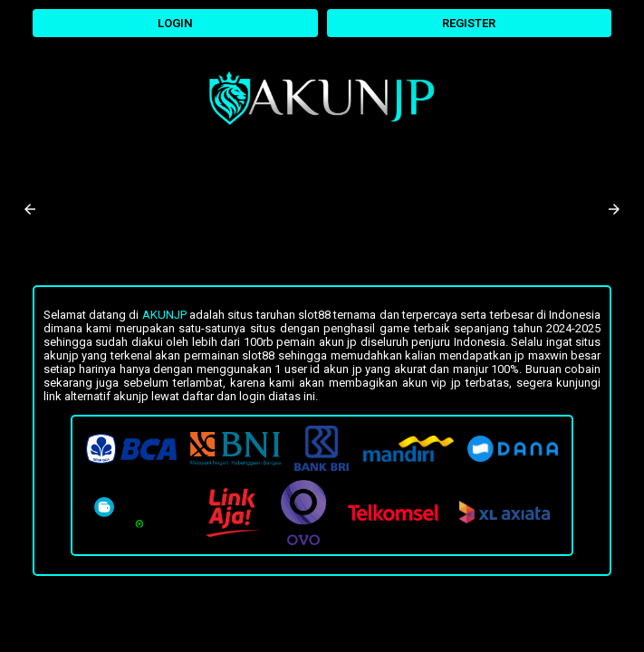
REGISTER (469, 23)
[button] (30, 209)
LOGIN (175, 23)
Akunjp (164, 315)
